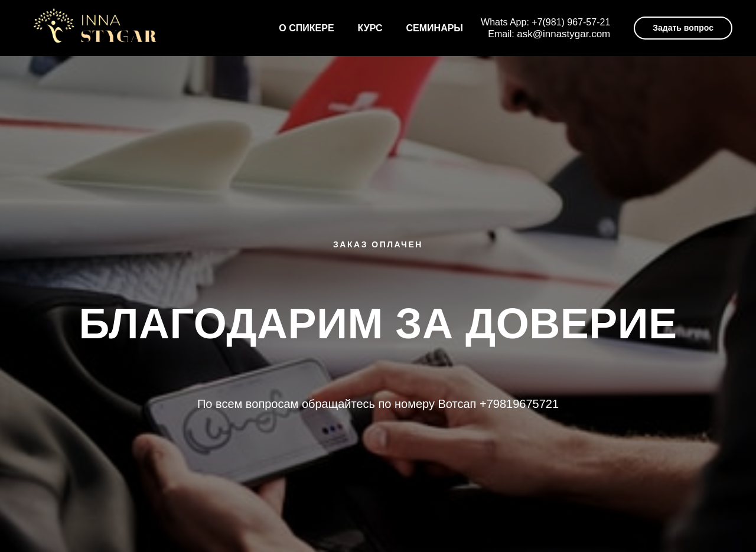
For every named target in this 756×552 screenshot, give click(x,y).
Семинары (435, 28)
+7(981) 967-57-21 (571, 22)
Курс (370, 28)
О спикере (306, 28)
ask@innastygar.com (563, 34)
